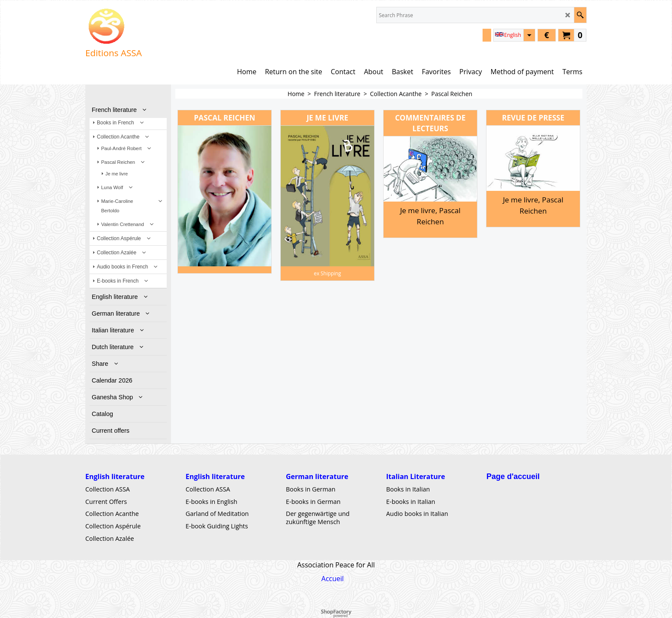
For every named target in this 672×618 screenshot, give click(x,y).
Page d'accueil (513, 476)
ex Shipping (327, 273)
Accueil (333, 579)
